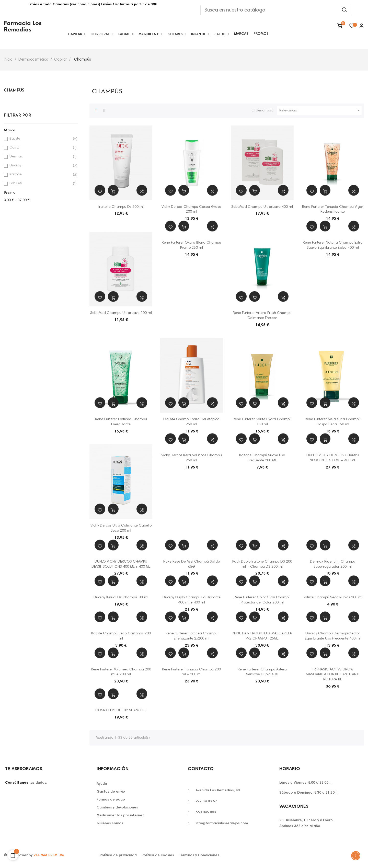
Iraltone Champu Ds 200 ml (121, 207)
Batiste (40, 139)
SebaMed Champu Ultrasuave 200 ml (121, 313)
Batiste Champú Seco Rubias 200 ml (333, 598)
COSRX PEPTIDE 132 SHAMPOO (121, 711)
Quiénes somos (110, 824)
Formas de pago (111, 800)
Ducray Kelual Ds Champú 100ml (121, 598)
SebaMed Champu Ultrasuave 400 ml (262, 207)
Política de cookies (158, 855)
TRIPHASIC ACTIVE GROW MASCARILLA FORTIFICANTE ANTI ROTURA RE (333, 675)
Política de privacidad (118, 855)
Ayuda (102, 784)
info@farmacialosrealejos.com (222, 824)
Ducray (40, 166)
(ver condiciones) (85, 5)
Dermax (40, 157)
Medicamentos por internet (120, 816)
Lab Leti (40, 184)
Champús (14, 90)
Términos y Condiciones (199, 855)
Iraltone (40, 175)
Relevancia (320, 110)
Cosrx (40, 148)
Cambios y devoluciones (117, 808)
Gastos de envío (111, 792)
